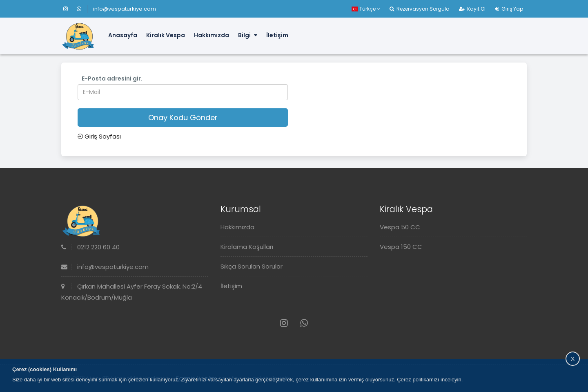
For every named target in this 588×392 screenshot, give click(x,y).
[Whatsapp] (79, 9)
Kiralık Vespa (166, 35)
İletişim (277, 35)
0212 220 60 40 (90, 247)
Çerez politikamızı (418, 380)
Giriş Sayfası (99, 136)
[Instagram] (69, 9)
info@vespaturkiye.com (125, 9)
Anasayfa (123, 35)
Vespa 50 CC (400, 227)
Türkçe (366, 9)
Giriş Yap (509, 9)
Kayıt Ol (472, 9)
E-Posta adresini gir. (112, 78)
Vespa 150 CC (401, 247)
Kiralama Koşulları (247, 247)
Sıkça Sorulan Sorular (252, 266)
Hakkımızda (212, 35)
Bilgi (248, 35)
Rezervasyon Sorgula (420, 9)
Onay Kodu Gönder (183, 118)
